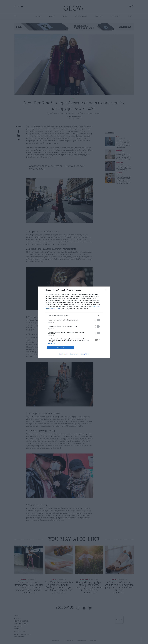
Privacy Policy (85, 354)
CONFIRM (60, 347)
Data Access (74, 354)
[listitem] (74, 316)
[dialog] (74, 322)
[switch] (97, 320)
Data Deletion (63, 354)
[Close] (107, 290)
